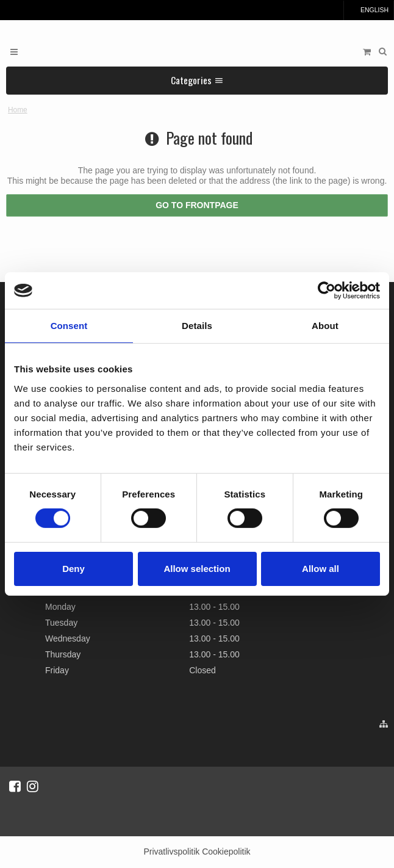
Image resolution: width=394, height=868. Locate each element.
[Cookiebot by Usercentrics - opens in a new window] (327, 291)
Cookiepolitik (226, 852)
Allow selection (197, 569)
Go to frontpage (197, 205)
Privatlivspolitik (171, 852)
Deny (73, 569)
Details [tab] (197, 326)
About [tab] (325, 326)
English (369, 10)
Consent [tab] (69, 326)
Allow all (321, 569)
